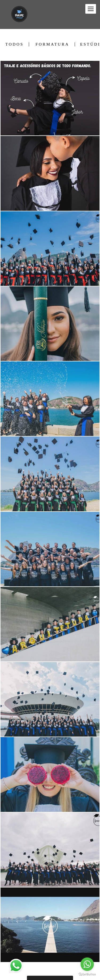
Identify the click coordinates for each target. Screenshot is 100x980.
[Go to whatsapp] (87, 964)
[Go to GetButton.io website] (87, 975)
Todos (14, 44)
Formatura (52, 44)
